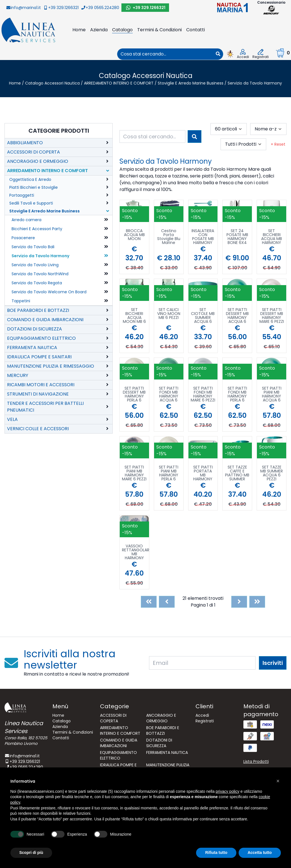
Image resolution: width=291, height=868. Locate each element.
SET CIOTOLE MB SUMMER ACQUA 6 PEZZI (203, 316)
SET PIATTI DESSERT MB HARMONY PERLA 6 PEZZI (134, 394)
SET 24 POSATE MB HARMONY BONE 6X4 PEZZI (237, 237)
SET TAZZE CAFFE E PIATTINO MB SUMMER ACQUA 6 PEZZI (237, 473)
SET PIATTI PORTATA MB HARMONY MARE (203, 473)
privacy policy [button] (228, 791)
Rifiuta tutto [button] (216, 853)
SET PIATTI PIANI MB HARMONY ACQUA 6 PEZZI (272, 394)
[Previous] (167, 602)
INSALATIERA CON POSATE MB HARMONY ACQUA (203, 237)
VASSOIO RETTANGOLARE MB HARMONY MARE (135, 552)
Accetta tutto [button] (260, 853)
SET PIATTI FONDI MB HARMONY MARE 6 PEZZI (203, 394)
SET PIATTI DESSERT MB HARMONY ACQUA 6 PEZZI (237, 316)
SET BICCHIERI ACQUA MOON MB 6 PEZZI (134, 316)
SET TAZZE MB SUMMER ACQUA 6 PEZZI (272, 473)
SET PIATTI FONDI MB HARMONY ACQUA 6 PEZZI (169, 394)
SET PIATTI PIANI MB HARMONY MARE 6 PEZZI (134, 473)
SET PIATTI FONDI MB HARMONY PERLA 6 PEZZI (237, 394)
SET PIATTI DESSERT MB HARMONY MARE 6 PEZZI (272, 316)
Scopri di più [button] (31, 853)
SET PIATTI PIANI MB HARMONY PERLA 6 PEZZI (169, 473)
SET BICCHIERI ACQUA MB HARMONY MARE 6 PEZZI (272, 237)
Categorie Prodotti (59, 131)
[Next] (239, 602)
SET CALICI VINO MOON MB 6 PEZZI (169, 314)
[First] (149, 602)
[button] (278, 781)
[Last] (257, 602)
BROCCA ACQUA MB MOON (134, 235)
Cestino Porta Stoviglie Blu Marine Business (169, 237)
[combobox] (165, 54)
